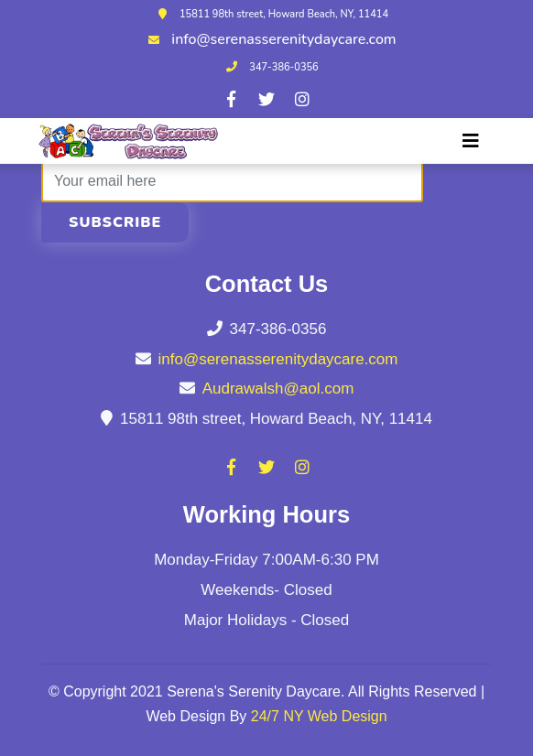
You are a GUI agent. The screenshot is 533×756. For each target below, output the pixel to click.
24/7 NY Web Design (319, 716)
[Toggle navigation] (471, 141)
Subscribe (115, 222)
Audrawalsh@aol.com (278, 389)
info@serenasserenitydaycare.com (283, 39)
